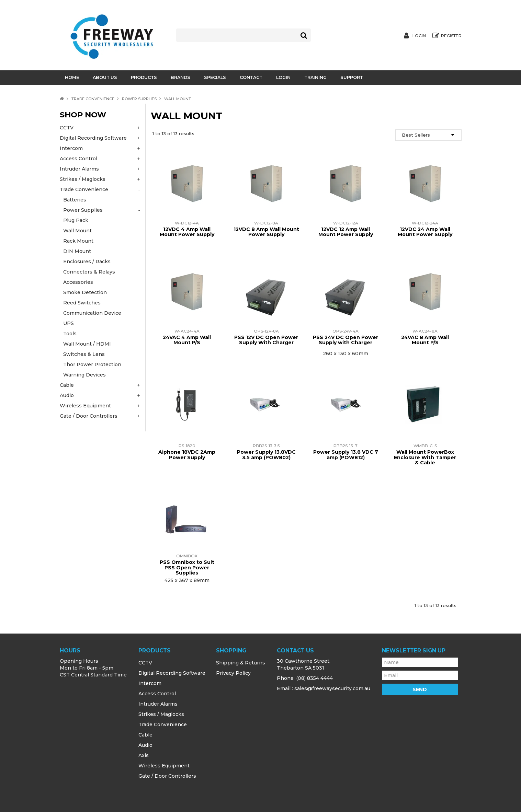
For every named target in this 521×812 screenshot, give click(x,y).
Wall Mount (77, 231)
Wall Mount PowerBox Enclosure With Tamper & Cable (425, 457)
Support (352, 77)
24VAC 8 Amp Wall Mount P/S (425, 340)
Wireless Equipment (164, 766)
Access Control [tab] (78, 159)
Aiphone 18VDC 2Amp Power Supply (187, 455)
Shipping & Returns (241, 663)
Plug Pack (76, 220)
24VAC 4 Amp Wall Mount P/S (187, 340)
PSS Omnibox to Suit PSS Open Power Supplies (187, 567)
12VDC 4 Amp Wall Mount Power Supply (187, 232)
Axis (144, 755)
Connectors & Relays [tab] (89, 272)
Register (451, 36)
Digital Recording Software (172, 673)
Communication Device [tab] (92, 313)
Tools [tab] (70, 334)
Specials (215, 77)
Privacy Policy (233, 673)
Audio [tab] (67, 395)
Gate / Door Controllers (167, 776)
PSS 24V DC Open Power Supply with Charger (346, 340)
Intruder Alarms (158, 704)
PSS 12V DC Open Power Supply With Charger (266, 340)
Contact (251, 77)
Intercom (150, 683)
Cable (145, 735)
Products (144, 77)
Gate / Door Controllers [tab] (89, 416)
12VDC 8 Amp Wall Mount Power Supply (266, 232)
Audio (145, 745)
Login (419, 36)
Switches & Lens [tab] (84, 354)
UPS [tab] (69, 323)
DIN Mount (77, 251)
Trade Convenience (93, 99)
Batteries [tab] (75, 200)
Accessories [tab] (78, 282)
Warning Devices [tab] (84, 375)
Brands (180, 77)
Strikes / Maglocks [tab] (83, 179)
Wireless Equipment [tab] (85, 406)
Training (315, 77)
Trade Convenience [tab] (84, 189)
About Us (105, 77)
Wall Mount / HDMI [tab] (87, 344)
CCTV (145, 663)
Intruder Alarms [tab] (79, 169)
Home (72, 77)
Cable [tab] (67, 385)
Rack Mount (78, 241)
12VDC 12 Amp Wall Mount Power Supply (346, 232)
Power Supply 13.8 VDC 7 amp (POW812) (346, 455)
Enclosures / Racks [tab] (87, 262)
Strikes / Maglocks (161, 714)
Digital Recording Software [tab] (93, 138)
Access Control (157, 694)
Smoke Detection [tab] (85, 292)
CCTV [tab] (67, 128)
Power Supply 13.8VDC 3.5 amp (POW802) (266, 455)
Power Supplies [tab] (83, 210)
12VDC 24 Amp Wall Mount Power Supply (425, 232)
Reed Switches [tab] (82, 303)
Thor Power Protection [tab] (92, 364)
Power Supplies (139, 99)
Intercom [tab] (71, 148)
